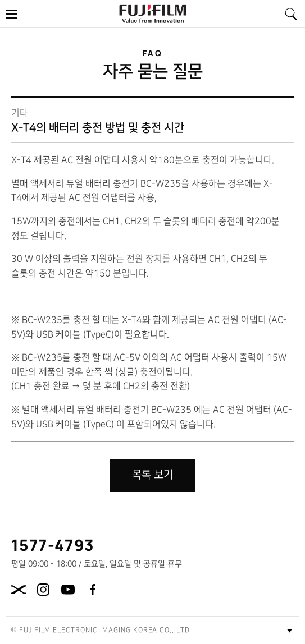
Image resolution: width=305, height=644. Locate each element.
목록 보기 (152, 475)
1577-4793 (53, 545)
